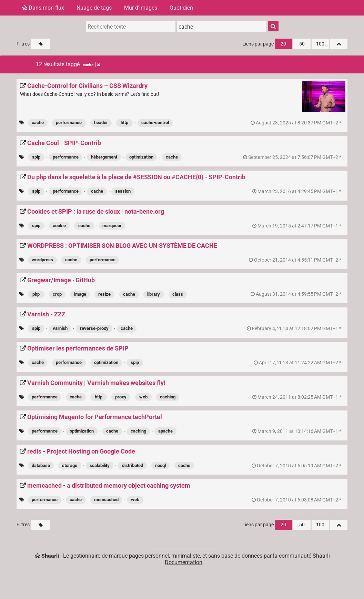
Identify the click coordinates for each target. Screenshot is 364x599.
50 (302, 44)
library (154, 294)
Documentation (184, 562)
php (36, 294)
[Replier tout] (339, 44)
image (80, 294)
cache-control (155, 123)
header (101, 123)
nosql (160, 465)
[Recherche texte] (131, 27)
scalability (100, 465)
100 (320, 44)
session (123, 191)
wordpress (42, 260)
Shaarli (50, 556)
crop (57, 294)
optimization (141, 157)
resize (104, 294)
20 (283, 44)
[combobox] (222, 27)
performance (69, 123)
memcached (106, 500)
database (41, 465)
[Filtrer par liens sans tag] (41, 44)
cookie (59, 226)
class (178, 294)
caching (168, 397)
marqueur (112, 226)
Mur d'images (141, 8)
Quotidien (181, 8)
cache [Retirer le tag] (91, 65)
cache (38, 123)
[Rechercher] (273, 26)
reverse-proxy (94, 328)
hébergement (104, 157)
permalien (298, 123)
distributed (133, 465)
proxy (121, 397)
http (124, 123)
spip (36, 157)
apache (165, 431)
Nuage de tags (94, 8)
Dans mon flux (43, 8)
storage (70, 465)
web (143, 397)
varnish (60, 328)
